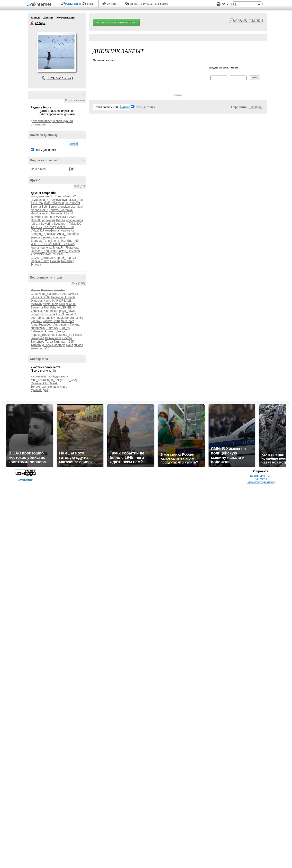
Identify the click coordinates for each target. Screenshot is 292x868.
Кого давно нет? (42, 196)
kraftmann (49, 217)
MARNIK (36, 304)
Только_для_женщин (45, 387)
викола (35, 237)
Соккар (55, 261)
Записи (35, 18)
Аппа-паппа (61, 325)
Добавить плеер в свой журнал (52, 121)
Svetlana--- (61, 224)
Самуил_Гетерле (42, 258)
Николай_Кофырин (44, 251)
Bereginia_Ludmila (63, 297)
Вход (90, 4)
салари (32, 23)
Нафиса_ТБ (64, 335)
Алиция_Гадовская (44, 234)
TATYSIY (36, 227)
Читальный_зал (41, 376)
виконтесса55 (40, 348)
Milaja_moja (51, 304)
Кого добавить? (65, 196)
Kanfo (47, 301)
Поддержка (219, 4)
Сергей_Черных (65, 258)
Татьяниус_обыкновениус (48, 345)
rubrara (35, 224)
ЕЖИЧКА (52, 328)
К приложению (75, 100)
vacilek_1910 (65, 227)
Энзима (36, 265)
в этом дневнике (45, 150)
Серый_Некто (40, 261)
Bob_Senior (49, 207)
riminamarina (74, 220)
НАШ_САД (69, 380)
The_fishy (49, 227)
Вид (225, 5)
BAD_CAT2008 (54, 203)
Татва (49, 342)
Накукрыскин (39, 125)
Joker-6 (68, 213)
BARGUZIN (72, 203)
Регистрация (73, 4)
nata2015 (72, 314)
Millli (62, 304)
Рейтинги (113, 4)
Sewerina (47, 224)
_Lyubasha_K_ (40, 200)
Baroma (36, 207)
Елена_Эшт (59, 241)
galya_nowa (67, 311)
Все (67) (79, 186)
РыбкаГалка (53, 338)
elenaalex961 (39, 210)
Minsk (54, 383)
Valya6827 (37, 231)
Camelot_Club (40, 383)
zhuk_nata (67, 321)
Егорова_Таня (40, 241)
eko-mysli (77, 207)
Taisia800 (75, 224)
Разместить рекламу (261, 482)
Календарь (256, 107)
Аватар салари (56, 52)
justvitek (36, 217)
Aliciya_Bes (75, 200)
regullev (50, 318)
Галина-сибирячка (53, 237)
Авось (134, 4)
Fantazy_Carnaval (61, 210)
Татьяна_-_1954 (65, 342)
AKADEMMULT (68, 294)
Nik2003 (36, 220)
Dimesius (37, 301)
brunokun (64, 207)
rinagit (60, 318)
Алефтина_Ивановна (59, 231)
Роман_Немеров (69, 251)
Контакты (261, 479)
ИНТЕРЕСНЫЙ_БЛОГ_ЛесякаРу (53, 244)
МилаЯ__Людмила (66, 248)
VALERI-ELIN (66, 308)
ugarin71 (36, 321)
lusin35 (61, 314)
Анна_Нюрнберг (68, 234)
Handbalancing (40, 213)
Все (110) (79, 283)
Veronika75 (38, 311)
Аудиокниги (61, 376)
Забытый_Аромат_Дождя (48, 331)
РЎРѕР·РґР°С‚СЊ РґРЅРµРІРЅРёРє (116, 22)
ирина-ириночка (41, 248)
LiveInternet (40, 5)
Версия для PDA (261, 476)
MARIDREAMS (66, 217)
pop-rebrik (49, 220)
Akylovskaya (59, 200)
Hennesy (57, 213)
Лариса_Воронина (43, 335)
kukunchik (49, 314)
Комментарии (66, 18)
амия (70, 345)
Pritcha (61, 220)
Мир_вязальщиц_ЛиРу (46, 380)
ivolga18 (36, 314)
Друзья (48, 18)
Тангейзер (67, 261)
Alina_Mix (37, 203)
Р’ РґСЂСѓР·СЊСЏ (60, 78)
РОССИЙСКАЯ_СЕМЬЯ (47, 254)
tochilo (79, 318)
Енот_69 (73, 241)
